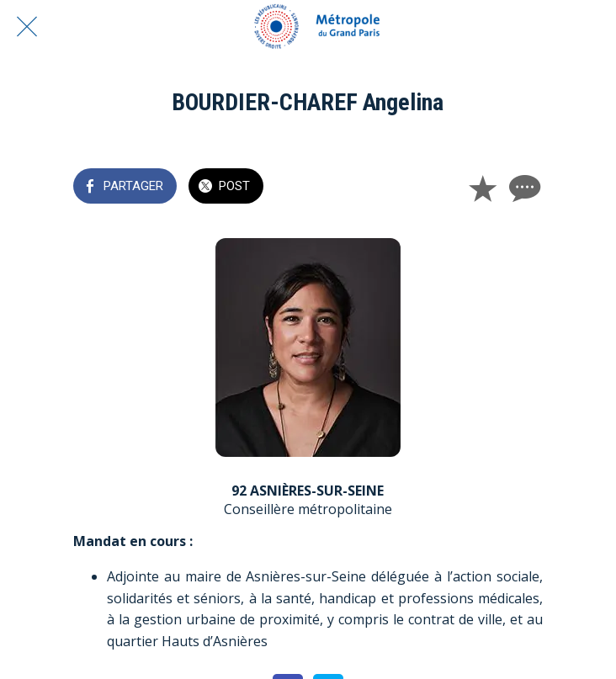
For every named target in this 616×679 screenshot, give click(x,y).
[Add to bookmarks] (482, 188)
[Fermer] (27, 27)
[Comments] (523, 188)
